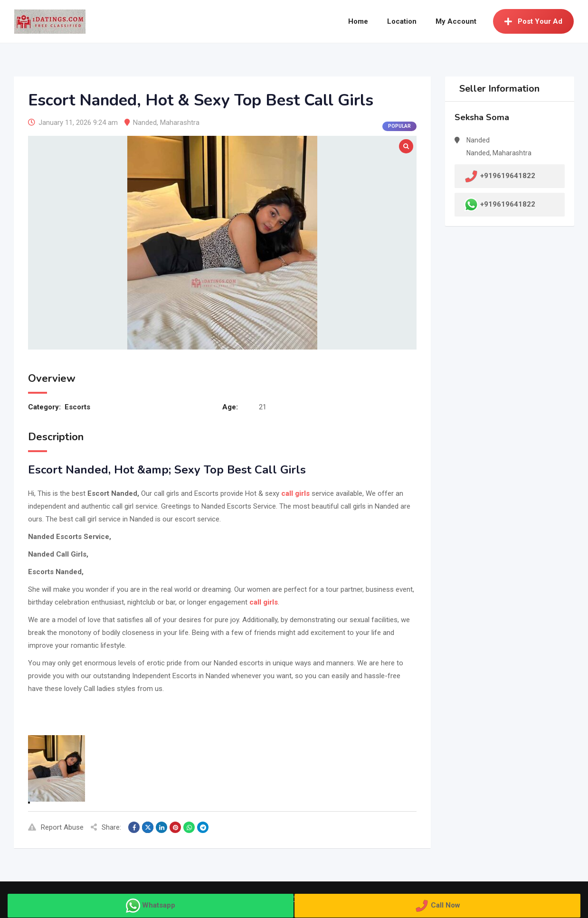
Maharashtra (180, 123)
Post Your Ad (533, 21)
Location (402, 21)
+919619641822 (508, 204)
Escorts (77, 407)
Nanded (145, 123)
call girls (294, 493)
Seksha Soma (482, 117)
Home (358, 21)
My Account (456, 21)
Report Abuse (56, 827)
